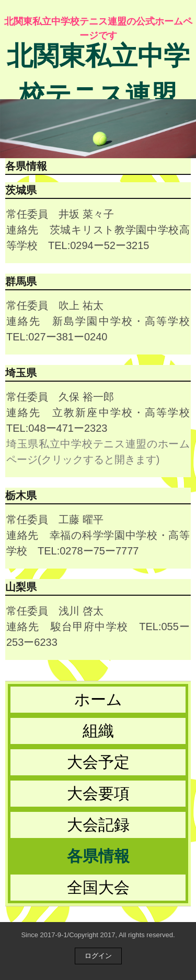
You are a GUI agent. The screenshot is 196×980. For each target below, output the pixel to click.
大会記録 (98, 825)
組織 (98, 731)
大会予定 (98, 762)
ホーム (98, 699)
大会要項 (98, 793)
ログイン (98, 956)
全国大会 (98, 887)
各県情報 (98, 856)
